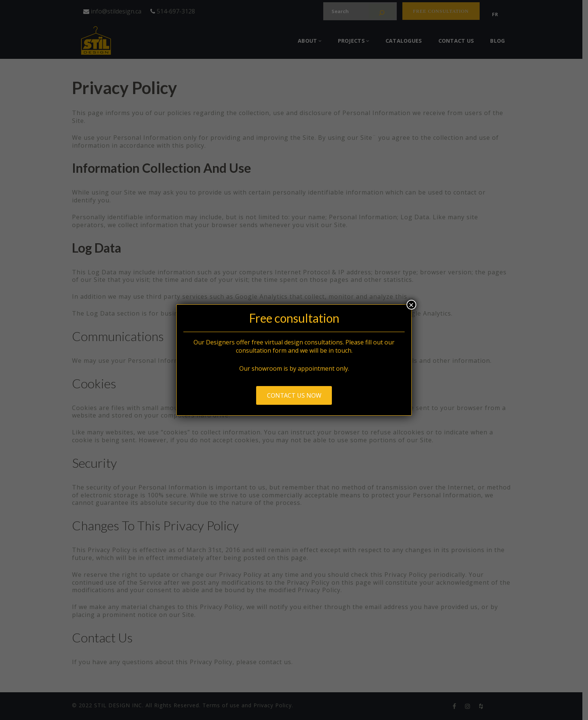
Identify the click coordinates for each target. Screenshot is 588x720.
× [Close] (411, 305)
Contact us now (294, 395)
